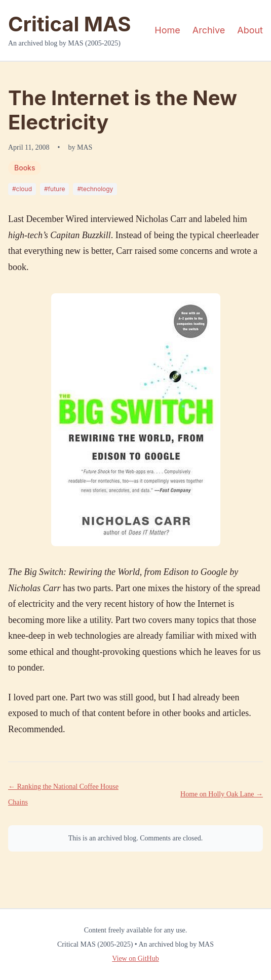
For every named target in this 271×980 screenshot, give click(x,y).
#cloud (22, 189)
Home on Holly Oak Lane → (222, 794)
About (250, 30)
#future (54, 189)
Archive (209, 30)
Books (25, 168)
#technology (95, 189)
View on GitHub (135, 959)
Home (167, 30)
